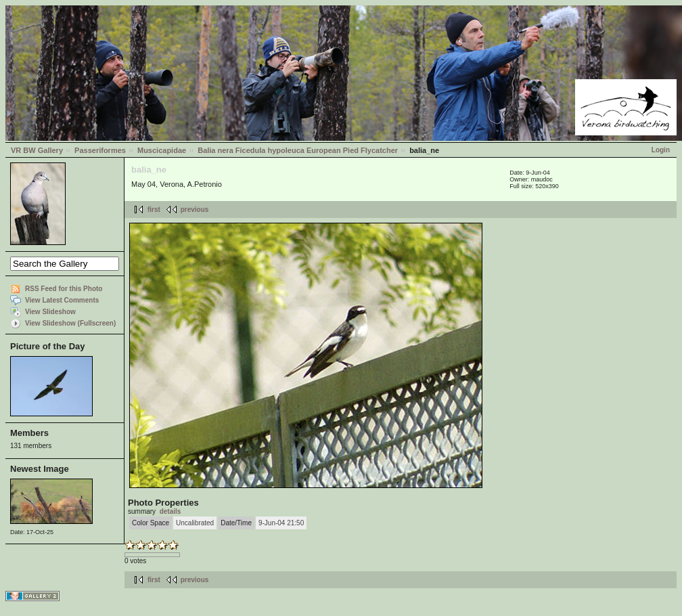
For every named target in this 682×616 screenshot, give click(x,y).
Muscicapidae (162, 150)
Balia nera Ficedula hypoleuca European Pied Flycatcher (298, 150)
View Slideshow (50, 312)
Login (661, 150)
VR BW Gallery (37, 150)
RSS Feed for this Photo (64, 289)
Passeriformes (100, 150)
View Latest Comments (62, 300)
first (154, 210)
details (170, 511)
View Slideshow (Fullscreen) (70, 323)
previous (195, 210)
